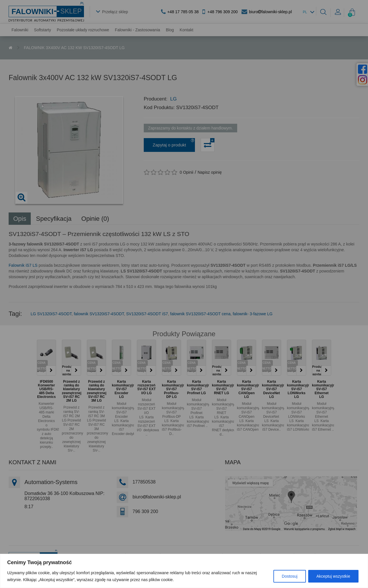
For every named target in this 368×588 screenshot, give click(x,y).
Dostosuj (290, 576)
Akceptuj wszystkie (333, 576)
